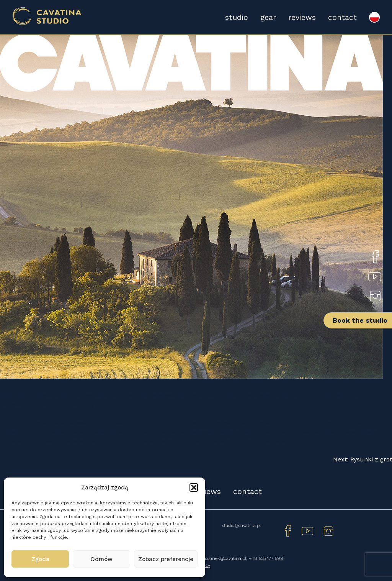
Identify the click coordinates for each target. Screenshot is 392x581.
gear (268, 17)
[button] (194, 487)
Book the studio (360, 320)
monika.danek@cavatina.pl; (220, 558)
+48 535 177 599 (266, 558)
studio (237, 17)
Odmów (101, 559)
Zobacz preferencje (166, 559)
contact (342, 17)
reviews (302, 17)
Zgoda (40, 559)
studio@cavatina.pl (241, 525)
